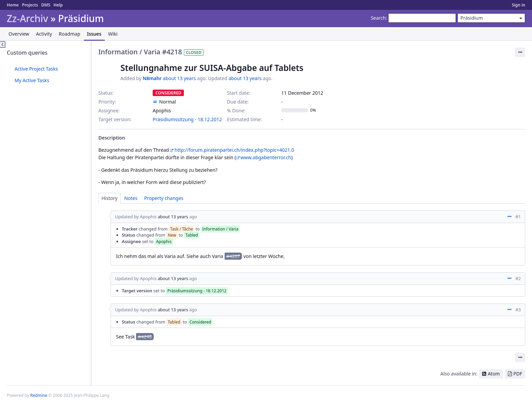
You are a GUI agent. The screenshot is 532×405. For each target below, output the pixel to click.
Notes (131, 198)
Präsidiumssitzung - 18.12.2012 (187, 119)
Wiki (113, 34)
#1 (518, 217)
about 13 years (179, 78)
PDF (518, 374)
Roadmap (69, 34)
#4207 (233, 256)
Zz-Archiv (27, 19)
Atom (494, 374)
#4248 (145, 337)
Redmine (39, 395)
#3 (518, 310)
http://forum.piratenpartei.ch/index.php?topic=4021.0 (234, 150)
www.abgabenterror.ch (266, 157)
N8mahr (152, 78)
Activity (44, 34)
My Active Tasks (32, 80)
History (109, 198)
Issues (94, 34)
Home (13, 5)
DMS (46, 5)
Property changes (164, 198)
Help (58, 5)
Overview (19, 34)
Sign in (519, 5)
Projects (30, 5)
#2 (518, 278)
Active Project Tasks (36, 69)
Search (378, 18)
